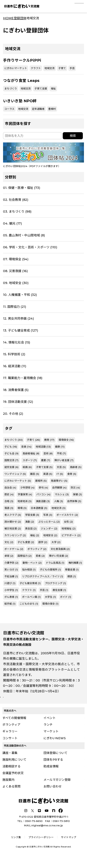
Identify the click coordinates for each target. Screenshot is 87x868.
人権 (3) (59, 501)
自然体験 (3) (74, 501)
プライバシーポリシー (41, 846)
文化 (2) (9, 542)
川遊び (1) (10, 583)
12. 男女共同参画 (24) (19, 318)
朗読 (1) (72, 576)
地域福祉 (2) (69, 528)
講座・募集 (10, 762)
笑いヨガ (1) (11, 570)
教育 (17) (49, 440)
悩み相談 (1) (29, 570)
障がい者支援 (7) (64, 460)
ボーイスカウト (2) (67, 515)
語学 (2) (43, 542)
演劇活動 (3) (43, 501)
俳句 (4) (43, 488)
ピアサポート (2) (71, 535)
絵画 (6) (27, 467)
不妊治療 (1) (11, 576)
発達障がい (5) (59, 481)
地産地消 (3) (25, 501)
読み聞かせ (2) (13, 522)
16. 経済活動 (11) (15, 366)
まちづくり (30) (14, 440)
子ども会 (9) (12, 453)
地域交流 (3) (59, 508)
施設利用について (14, 769)
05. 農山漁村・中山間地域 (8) (24, 235)
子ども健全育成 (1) (30, 583)
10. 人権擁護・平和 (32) (20, 295)
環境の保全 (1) (50, 604)
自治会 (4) (10, 488)
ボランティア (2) (37, 549)
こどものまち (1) (29, 604)
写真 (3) (48, 515)
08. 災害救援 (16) (15, 271)
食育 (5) (72, 474)
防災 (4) (75, 488)
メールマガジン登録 (57, 789)
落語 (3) (9, 508)
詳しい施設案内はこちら (23, 702)
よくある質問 (11, 796)
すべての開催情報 (14, 727)
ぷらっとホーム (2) (49, 522)
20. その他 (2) (13, 414)
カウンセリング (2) (15, 535)
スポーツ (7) (30, 460)
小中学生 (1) (11, 590)
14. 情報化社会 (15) (17, 342)
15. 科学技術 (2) (14, 354)
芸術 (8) (48, 453)
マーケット (51, 741)
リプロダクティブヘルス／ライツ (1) (43, 576)
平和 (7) (61, 453)
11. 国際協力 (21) (15, 307)
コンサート (10, 747)
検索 (73, 136)
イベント (50, 727)
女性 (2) (68, 522)
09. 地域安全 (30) (16, 283)
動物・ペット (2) (32, 563)
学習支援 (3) (32, 515)
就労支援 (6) (12, 467)
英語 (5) (48, 474)
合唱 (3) (9, 501)
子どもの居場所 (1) (50, 570)
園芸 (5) (35, 474)
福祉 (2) (35, 535)
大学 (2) (56, 542)
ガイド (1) (66, 597)
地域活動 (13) (43, 447)
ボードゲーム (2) (14, 549)
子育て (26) (33, 440)
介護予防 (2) (11, 563)
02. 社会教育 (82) (16, 200)
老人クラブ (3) (13, 515)
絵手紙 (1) (10, 604)
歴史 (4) (9, 494)
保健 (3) (77, 494)
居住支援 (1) (59, 590)
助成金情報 (51, 776)
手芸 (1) (44, 590)
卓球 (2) (9, 556)
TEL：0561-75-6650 (30, 830)
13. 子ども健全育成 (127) (21, 330)
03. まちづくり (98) (17, 211)
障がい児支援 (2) (59, 556)
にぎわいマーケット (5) (18, 481)
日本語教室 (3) (39, 508)
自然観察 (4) (59, 488)
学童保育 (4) (25, 494)
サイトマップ (69, 846)
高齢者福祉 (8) (31, 453)
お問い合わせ (53, 796)
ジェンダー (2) (49, 528)
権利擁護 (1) (75, 563)
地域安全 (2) (50, 535)
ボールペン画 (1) (31, 597)
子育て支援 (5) (44, 467)
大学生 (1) (50, 597)
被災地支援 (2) (13, 528)
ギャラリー (10, 741)
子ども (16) (11, 447)
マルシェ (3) (62, 494)
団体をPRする (53, 769)
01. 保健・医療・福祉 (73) (22, 188)
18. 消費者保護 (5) (16, 390)
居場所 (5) (41, 481)
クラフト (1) (29, 590)
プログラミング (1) (55, 583)
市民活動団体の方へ (15, 755)
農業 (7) (46, 460)
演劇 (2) (30, 522)
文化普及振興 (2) (60, 549)
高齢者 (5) (76, 467)
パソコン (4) (43, 494)
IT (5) (60, 474)
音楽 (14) (26, 447)
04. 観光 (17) (12, 223)
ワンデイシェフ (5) (15, 474)
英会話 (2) (31, 528)
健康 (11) (60, 447)
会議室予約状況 (13, 782)
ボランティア (11, 734)
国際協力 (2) (25, 556)
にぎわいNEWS (55, 747)
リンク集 (16, 846)
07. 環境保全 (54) (16, 259)
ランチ (48, 734)
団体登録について (55, 762)
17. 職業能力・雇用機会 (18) (23, 378)
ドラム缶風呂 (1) (55, 563)
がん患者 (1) (11, 597)
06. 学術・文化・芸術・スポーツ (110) (30, 247)
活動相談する (11, 776)
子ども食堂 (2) (26, 542)
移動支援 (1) (72, 570)
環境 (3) (22, 508)
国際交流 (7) (12, 460)
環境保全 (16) (66, 440)
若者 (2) (40, 556)
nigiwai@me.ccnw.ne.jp (47, 835)
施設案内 (8, 789)
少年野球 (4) (28, 488)
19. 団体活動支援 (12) (18, 402)
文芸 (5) (61, 467)
